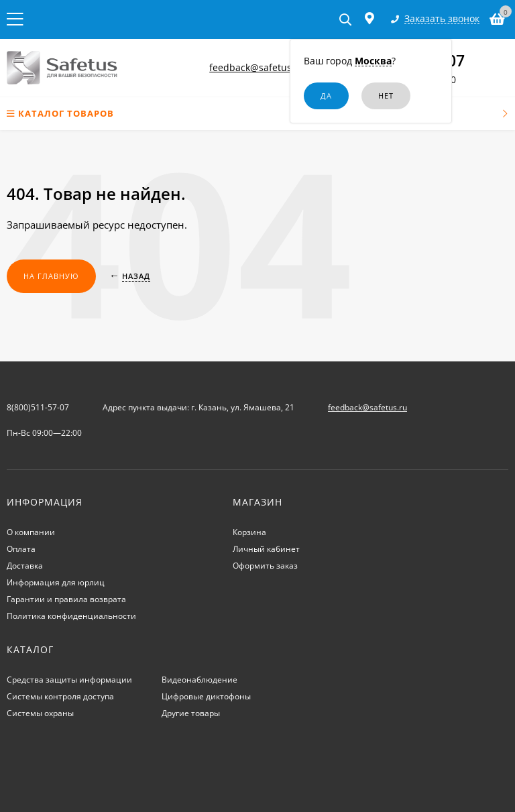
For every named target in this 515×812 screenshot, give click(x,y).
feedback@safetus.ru (257, 67)
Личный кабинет (266, 549)
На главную (51, 276)
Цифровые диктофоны (206, 696)
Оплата (21, 549)
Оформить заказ (265, 566)
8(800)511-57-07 (38, 407)
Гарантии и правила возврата (66, 599)
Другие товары (191, 713)
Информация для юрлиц (56, 582)
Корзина (249, 532)
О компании (31, 532)
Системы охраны (40, 713)
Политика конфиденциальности (71, 616)
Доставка (25, 566)
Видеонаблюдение (199, 680)
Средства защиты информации (69, 680)
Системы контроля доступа (60, 696)
